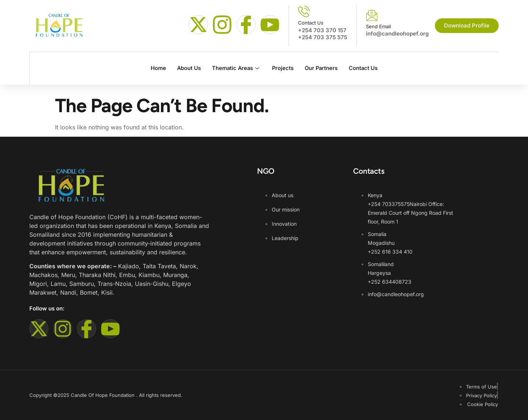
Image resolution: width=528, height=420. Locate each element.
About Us (187, 68)
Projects (283, 68)
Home (157, 68)
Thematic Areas (236, 68)
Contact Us (364, 68)
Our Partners (322, 68)
